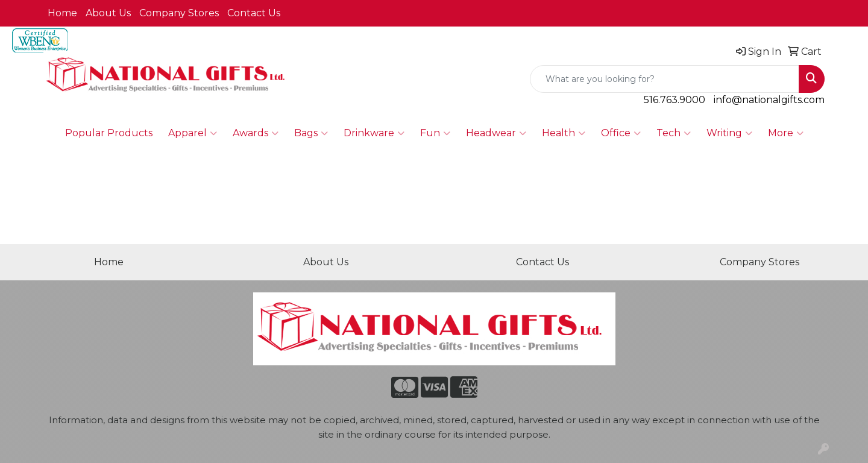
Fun (435, 133)
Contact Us (254, 13)
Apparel (193, 133)
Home (62, 13)
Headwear (496, 133)
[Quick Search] (665, 79)
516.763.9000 (675, 100)
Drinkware (374, 133)
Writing (729, 133)
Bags (311, 133)
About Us (108, 13)
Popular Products (109, 133)
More (786, 133)
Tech (674, 133)
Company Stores (179, 13)
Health (564, 133)
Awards (256, 133)
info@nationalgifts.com (769, 100)
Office (621, 133)
